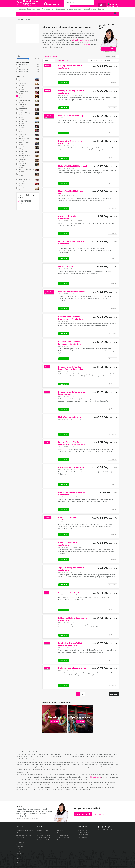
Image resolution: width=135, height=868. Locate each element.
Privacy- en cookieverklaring (25, 830)
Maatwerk (91, 9)
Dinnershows (25, 105)
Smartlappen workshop (44, 835)
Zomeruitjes (25, 189)
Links (18, 861)
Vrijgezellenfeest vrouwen (25, 175)
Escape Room (25, 110)
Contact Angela (109, 49)
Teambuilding (25, 148)
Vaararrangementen (25, 156)
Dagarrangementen (25, 101)
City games (25, 88)
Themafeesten (25, 152)
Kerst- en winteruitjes (25, 114)
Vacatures (19, 851)
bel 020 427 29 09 (102, 814)
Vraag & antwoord (22, 837)
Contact (99, 9)
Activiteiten (20, 849)
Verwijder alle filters (62, 60)
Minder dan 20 (28, 65)
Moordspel (25, 127)
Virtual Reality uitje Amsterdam (25, 166)
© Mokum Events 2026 (105, 830)
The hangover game (63, 837)
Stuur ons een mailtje (27, 207)
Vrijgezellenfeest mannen (25, 171)
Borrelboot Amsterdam (44, 840)
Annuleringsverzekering (24, 835)
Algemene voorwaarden (24, 833)
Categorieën (20, 840)
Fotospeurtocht (41, 833)
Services (19, 854)
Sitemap (19, 856)
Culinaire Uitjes (26, 20)
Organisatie (20, 844)
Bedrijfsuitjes (21, 9)
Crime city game (95, 777)
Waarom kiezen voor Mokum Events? (27, 819)
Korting (25, 118)
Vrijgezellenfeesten (77, 9)
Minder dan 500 (28, 72)
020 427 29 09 (111, 14)
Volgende (114, 694)
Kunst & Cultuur (25, 122)
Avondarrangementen (25, 80)
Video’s (19, 858)
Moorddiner (61, 830)
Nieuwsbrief (20, 842)
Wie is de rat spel (62, 835)
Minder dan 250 (28, 69)
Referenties (20, 847)
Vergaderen (25, 161)
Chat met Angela (25, 204)
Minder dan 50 (28, 67)
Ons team (107, 9)
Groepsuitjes (62, 9)
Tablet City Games (25, 144)
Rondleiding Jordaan (43, 830)
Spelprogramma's (25, 139)
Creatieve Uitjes (25, 93)
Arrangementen (49, 9)
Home (18, 20)
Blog (18, 863)
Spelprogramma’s (33, 9)
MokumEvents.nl (33, 3)
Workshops (25, 185)
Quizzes (25, 131)
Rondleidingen (25, 135)
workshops (86, 45)
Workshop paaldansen (44, 837)
